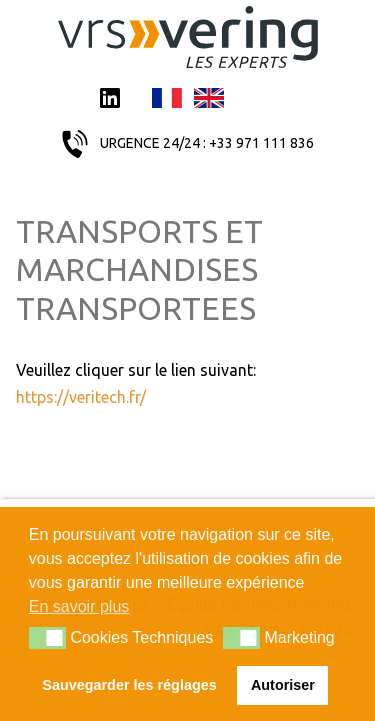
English (209, 100)
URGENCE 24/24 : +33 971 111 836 (207, 143)
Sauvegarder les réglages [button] (129, 685)
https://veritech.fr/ (81, 397)
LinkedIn (110, 100)
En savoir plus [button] (79, 606)
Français (167, 100)
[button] (47, 638)
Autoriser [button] (283, 685)
